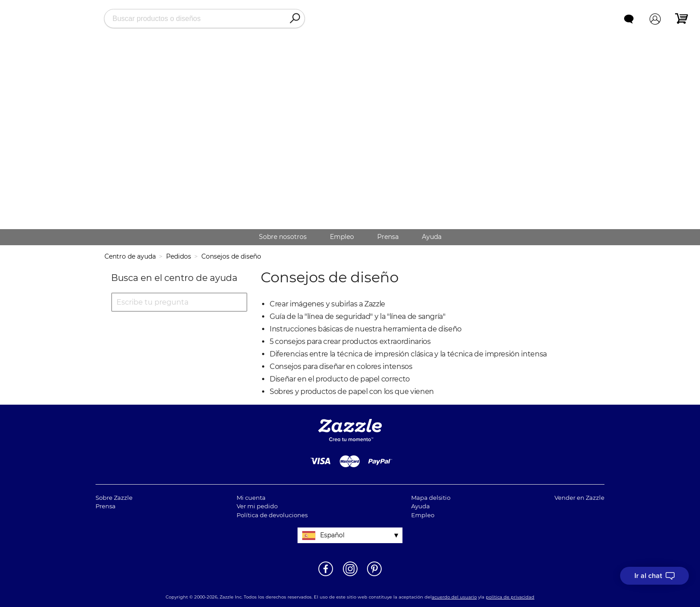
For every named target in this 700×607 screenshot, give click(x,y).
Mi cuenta (251, 498)
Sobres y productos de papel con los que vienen (352, 391)
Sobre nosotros (283, 237)
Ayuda (432, 237)
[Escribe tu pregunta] (179, 302)
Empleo (342, 237)
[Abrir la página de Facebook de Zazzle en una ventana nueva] (326, 575)
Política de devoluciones (272, 515)
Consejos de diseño (231, 256)
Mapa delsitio (431, 498)
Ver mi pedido (257, 506)
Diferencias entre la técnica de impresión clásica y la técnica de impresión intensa (408, 354)
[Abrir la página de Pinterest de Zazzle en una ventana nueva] (374, 575)
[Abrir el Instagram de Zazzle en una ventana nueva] (350, 575)
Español (332, 535)
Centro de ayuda (130, 256)
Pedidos (179, 256)
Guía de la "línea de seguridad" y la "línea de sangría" (358, 316)
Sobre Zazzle (114, 498)
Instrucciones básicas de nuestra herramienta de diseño (366, 329)
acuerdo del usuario (454, 597)
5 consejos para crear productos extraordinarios (350, 341)
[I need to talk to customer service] (654, 576)
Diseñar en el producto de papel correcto (340, 379)
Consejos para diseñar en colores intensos (341, 366)
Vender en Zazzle (579, 498)
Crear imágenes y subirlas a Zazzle (327, 304)
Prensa (388, 237)
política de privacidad (510, 597)
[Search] (295, 19)
